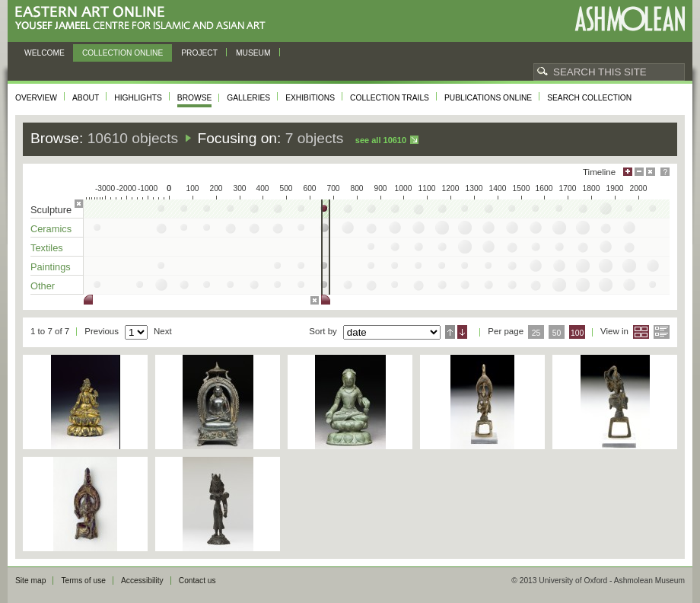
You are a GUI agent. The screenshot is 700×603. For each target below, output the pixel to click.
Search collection (589, 98)
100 (577, 333)
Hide (651, 172)
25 (536, 333)
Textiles (47, 248)
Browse (195, 98)
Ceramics (51, 229)
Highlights (138, 98)
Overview (36, 98)
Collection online (123, 53)
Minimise (639, 172)
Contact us (197, 581)
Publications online (488, 98)
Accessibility (142, 581)
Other (43, 286)
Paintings (51, 267)
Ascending (450, 332)
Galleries (248, 98)
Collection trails (390, 98)
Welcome (45, 53)
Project (199, 53)
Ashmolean (630, 19)
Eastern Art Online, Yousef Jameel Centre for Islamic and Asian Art (144, 19)
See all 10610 (381, 140)
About (86, 98)
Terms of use (83, 581)
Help (665, 172)
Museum (253, 53)
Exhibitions (310, 98)
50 (557, 333)
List (662, 332)
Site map (30, 581)
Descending (462, 332)
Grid (641, 332)
